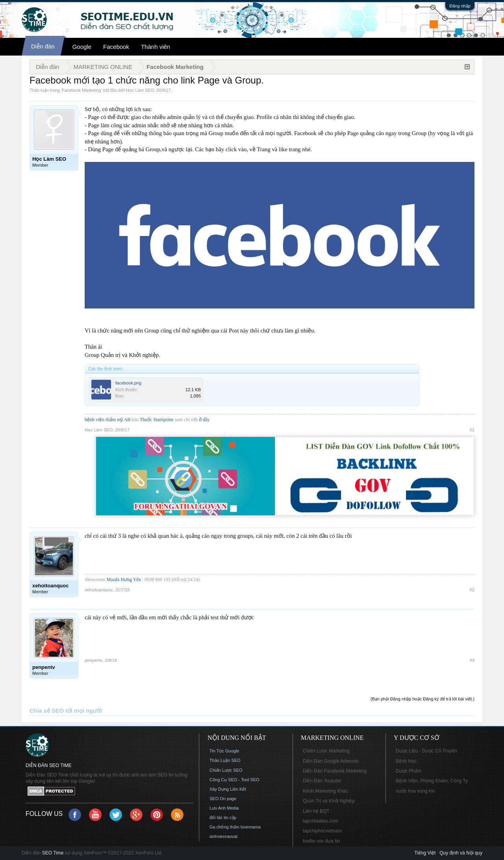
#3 (472, 660)
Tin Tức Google (224, 751)
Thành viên (156, 47)
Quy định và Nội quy (461, 853)
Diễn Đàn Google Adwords (331, 761)
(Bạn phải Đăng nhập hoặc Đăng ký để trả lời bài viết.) (422, 699)
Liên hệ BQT (316, 811)
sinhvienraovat (223, 836)
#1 (472, 430)
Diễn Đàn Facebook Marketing (335, 771)
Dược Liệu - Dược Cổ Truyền (426, 751)
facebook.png (128, 383)
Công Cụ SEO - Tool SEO (234, 780)
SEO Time (53, 853)
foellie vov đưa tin (321, 841)
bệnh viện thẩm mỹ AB (107, 420)
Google (82, 47)
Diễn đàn (43, 46)
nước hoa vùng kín (415, 791)
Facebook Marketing (82, 90)
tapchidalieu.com (321, 821)
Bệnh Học (406, 761)
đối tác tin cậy (223, 817)
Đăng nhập (460, 6)
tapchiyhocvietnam (322, 831)
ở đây (204, 420)
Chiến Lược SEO (226, 770)
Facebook (116, 47)
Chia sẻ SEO (47, 711)
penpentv (94, 660)
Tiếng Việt (425, 853)
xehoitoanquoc (99, 590)
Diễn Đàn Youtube (322, 781)
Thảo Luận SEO (225, 760)
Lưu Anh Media (224, 808)
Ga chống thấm (224, 827)
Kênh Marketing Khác (325, 791)
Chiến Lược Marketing (326, 751)
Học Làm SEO (140, 90)
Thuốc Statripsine (157, 420)
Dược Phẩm (409, 771)
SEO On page (223, 799)
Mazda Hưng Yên (124, 580)
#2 (472, 590)
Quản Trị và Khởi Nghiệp (329, 801)
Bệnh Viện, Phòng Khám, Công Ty (432, 781)
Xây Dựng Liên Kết (228, 789)
